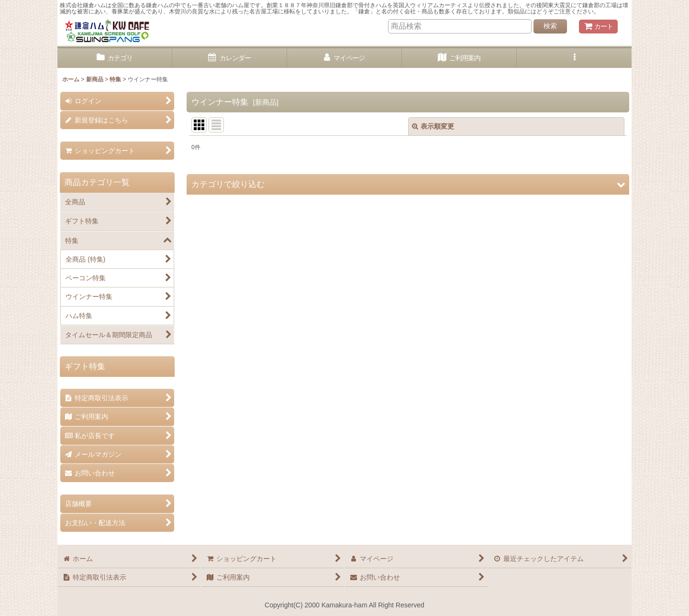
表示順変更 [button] (433, 126)
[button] (574, 58)
